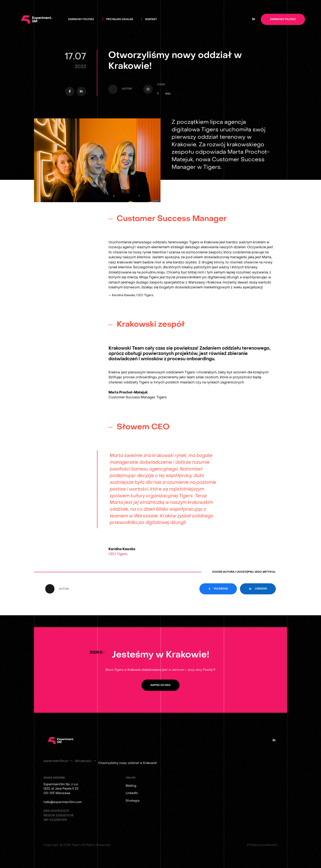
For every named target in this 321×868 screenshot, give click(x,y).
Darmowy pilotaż (283, 19)
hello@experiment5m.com (63, 802)
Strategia (133, 801)
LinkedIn (132, 793)
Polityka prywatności (262, 845)
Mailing (131, 786)
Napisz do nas (160, 685)
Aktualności (83, 761)
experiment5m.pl (56, 761)
